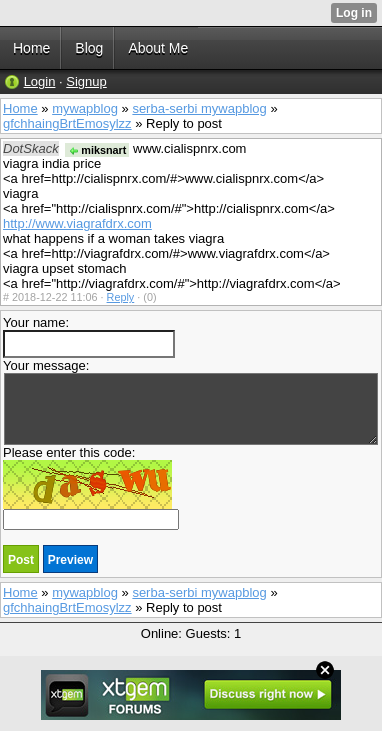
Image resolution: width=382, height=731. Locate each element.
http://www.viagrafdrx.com (77, 223)
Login (40, 81)
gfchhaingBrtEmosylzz (67, 123)
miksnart (97, 150)
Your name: (89, 336)
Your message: (190, 401)
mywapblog (85, 108)
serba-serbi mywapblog (199, 108)
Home (20, 108)
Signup (86, 81)
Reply (121, 297)
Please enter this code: (91, 487)
